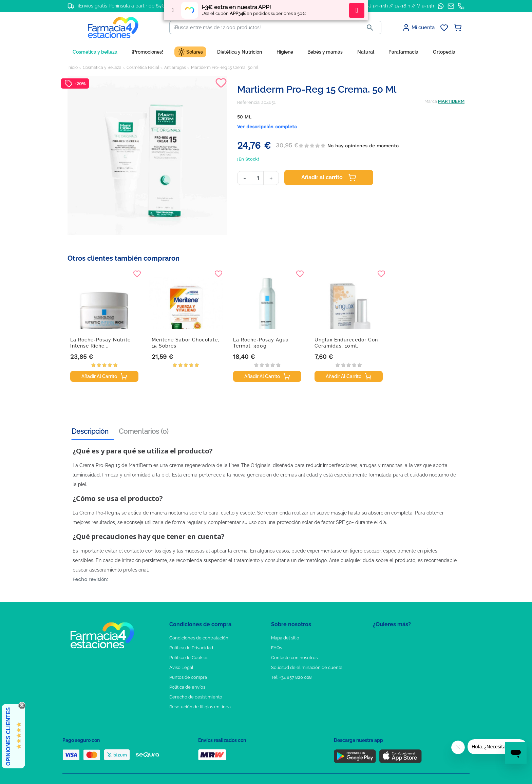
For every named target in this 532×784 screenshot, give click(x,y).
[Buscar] (264, 27)
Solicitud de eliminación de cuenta (307, 667)
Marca (431, 101)
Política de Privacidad (191, 648)
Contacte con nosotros (294, 658)
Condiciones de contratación (199, 638)
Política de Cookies (189, 658)
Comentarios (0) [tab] (144, 431)
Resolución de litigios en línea (200, 707)
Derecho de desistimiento (196, 697)
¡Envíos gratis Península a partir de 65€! (122, 6)
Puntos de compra (188, 677)
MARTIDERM (451, 101)
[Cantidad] (258, 178)
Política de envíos (187, 687)
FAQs (277, 648)
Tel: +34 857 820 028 (291, 677)
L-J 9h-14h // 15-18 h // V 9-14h (400, 6)
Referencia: (249, 102)
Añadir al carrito (329, 178)
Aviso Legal (181, 667)
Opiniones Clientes (8, 736)
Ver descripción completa (267, 127)
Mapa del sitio (285, 638)
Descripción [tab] (90, 431)
